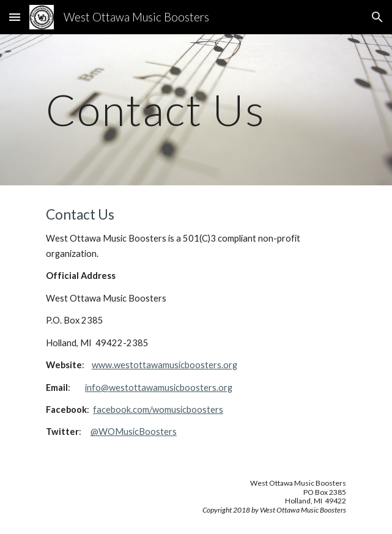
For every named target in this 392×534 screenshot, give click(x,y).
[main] (196, 110)
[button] (15, 17)
